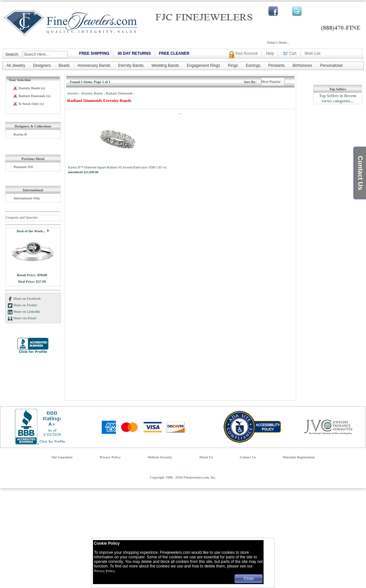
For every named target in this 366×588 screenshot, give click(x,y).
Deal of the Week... (31, 231)
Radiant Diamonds (120, 93)
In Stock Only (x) (31, 104)
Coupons (12, 217)
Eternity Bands (92, 93)
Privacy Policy (110, 457)
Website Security (160, 457)
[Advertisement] (338, 206)
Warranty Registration (299, 457)
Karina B (20, 134)
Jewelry (73, 93)
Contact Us (248, 457)
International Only (27, 198)
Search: (12, 54)
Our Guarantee (63, 457)
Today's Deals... (278, 42)
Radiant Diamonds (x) (35, 96)
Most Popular (271, 81)
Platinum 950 (23, 167)
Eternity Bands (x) (32, 88)
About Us (206, 457)
